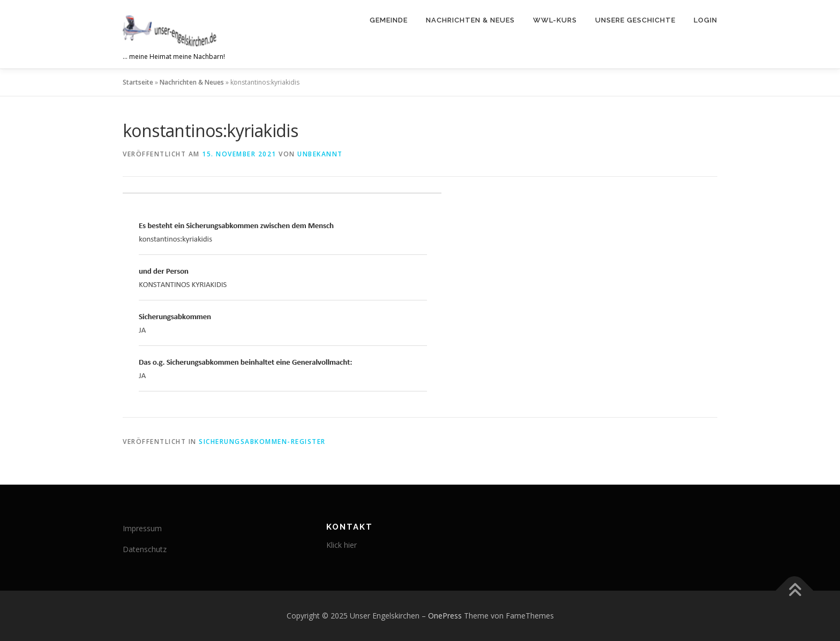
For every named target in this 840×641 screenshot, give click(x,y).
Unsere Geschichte (635, 20)
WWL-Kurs (555, 20)
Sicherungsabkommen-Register (262, 442)
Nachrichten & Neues (470, 20)
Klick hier (342, 545)
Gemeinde (389, 20)
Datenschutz (145, 549)
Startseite (138, 82)
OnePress (445, 616)
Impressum (142, 528)
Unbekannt (320, 154)
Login (706, 20)
